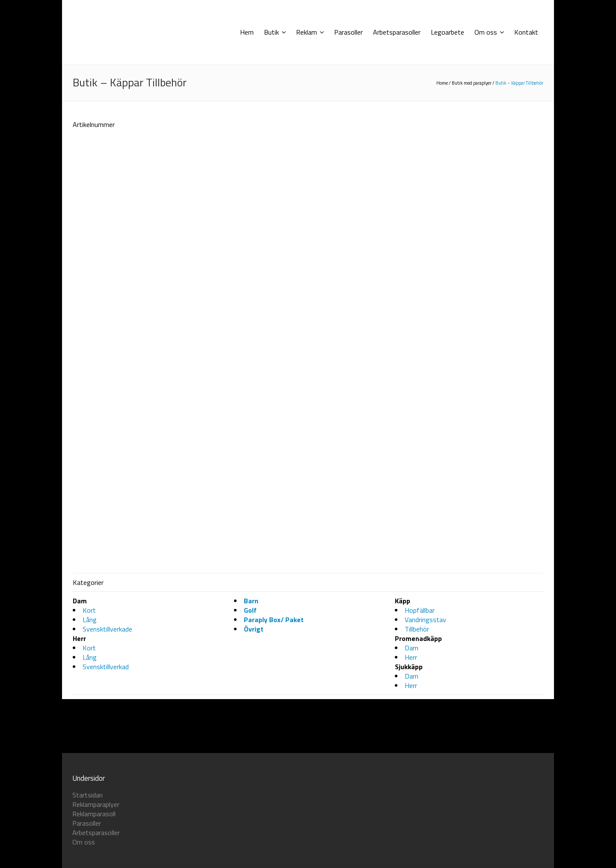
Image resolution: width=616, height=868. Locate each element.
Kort (89, 779)
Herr (411, 826)
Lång (90, 788)
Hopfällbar (420, 779)
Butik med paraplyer (472, 83)
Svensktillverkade (107, 798)
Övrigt (254, 798)
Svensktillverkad (106, 836)
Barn (251, 770)
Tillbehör (417, 798)
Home (442, 83)
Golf (250, 779)
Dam (412, 817)
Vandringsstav (425, 788)
